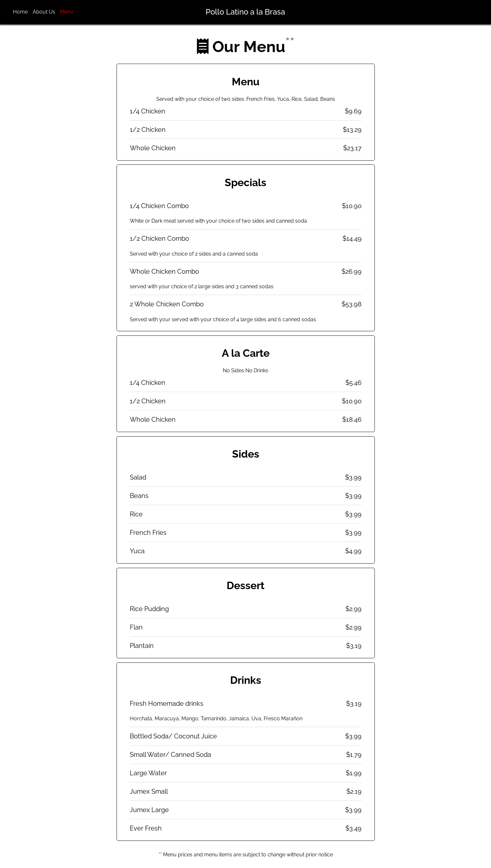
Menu (67, 12)
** (290, 42)
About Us (44, 12)
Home (20, 12)
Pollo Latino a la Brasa (245, 12)
